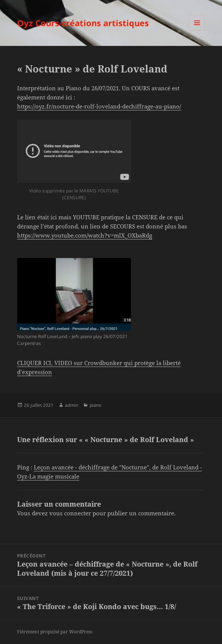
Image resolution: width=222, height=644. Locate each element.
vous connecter (70, 513)
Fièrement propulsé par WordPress (55, 632)
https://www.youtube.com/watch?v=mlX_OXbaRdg (85, 235)
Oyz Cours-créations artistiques (83, 23)
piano (95, 405)
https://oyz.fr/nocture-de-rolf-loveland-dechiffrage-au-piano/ (99, 106)
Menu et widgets (197, 31)
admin (72, 405)
